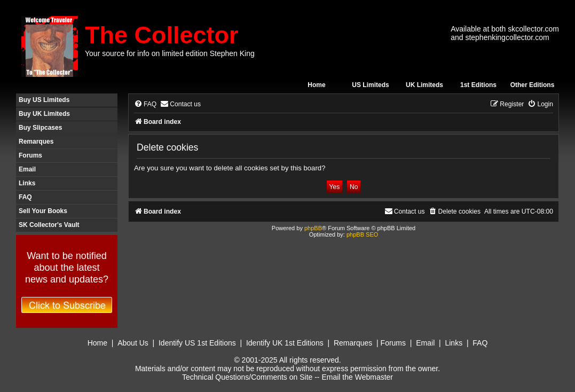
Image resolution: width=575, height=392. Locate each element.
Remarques (36, 142)
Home (316, 85)
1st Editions (478, 85)
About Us (133, 343)
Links (27, 183)
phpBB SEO (362, 234)
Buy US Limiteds (44, 100)
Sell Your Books (43, 211)
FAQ (25, 197)
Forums (30, 155)
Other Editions (533, 85)
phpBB (313, 228)
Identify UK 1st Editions (285, 343)
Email (27, 169)
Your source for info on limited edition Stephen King (170, 53)
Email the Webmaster (357, 377)
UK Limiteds (424, 85)
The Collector (162, 35)
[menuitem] (145, 104)
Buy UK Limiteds (44, 114)
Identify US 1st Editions (197, 343)
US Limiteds (370, 85)
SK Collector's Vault (49, 225)
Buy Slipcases (40, 128)
